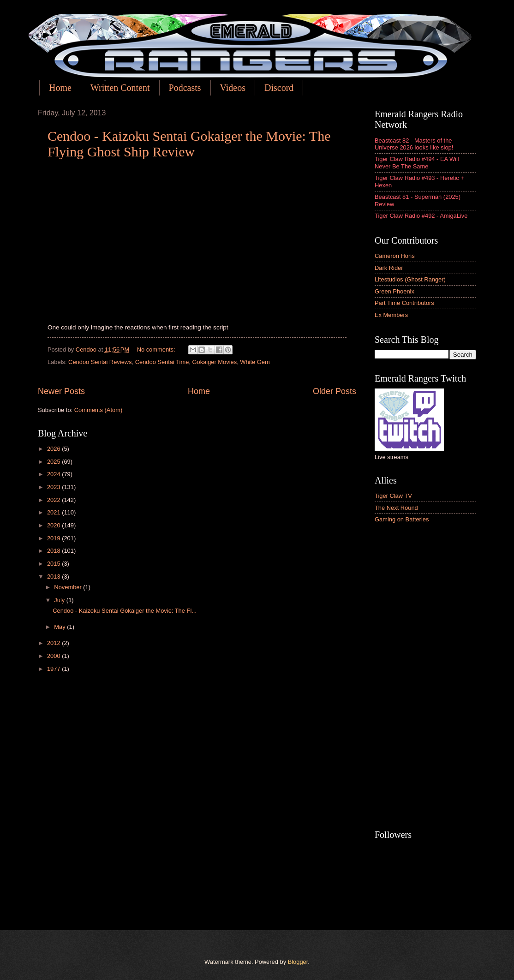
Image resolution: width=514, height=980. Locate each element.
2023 (54, 487)
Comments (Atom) (98, 410)
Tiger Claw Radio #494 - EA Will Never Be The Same (417, 162)
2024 (54, 474)
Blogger (298, 962)
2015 (54, 564)
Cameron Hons (395, 256)
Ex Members (391, 315)
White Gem (255, 362)
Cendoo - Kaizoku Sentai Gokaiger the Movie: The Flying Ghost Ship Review (189, 144)
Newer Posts (61, 391)
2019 (54, 538)
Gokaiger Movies (215, 362)
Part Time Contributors (404, 303)
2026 (54, 449)
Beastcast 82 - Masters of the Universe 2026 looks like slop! (414, 144)
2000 (54, 656)
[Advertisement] (425, 677)
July (60, 600)
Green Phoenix (394, 291)
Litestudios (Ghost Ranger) (410, 279)
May (60, 627)
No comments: (157, 350)
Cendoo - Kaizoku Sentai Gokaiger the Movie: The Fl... (125, 611)
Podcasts (185, 88)
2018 (54, 551)
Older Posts (335, 391)
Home (60, 88)
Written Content (120, 88)
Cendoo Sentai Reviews (100, 362)
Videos (233, 88)
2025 (54, 462)
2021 (54, 512)
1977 (54, 669)
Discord (279, 88)
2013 (54, 577)
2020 (54, 525)
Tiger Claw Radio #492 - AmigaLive (421, 216)
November (69, 587)
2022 (54, 500)
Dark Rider (389, 268)
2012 (54, 643)
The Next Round (396, 508)
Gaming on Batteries (402, 519)
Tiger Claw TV (393, 496)
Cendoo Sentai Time (162, 362)
